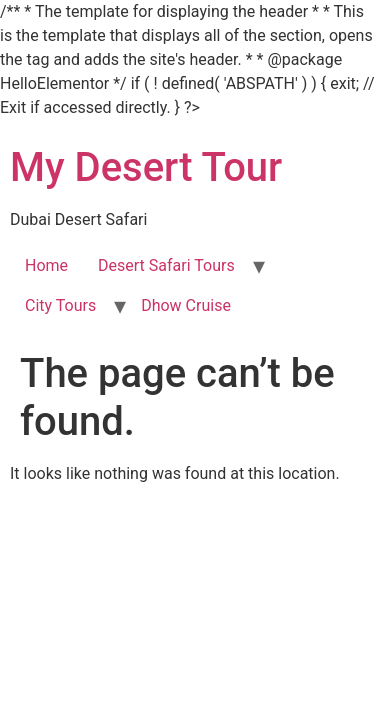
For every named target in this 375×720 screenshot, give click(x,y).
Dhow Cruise (186, 305)
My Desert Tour (146, 167)
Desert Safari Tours (166, 265)
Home (46, 265)
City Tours (60, 305)
